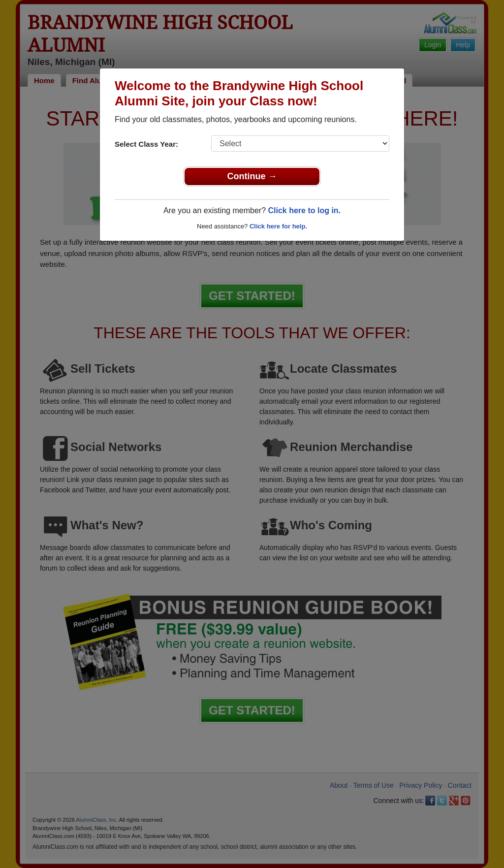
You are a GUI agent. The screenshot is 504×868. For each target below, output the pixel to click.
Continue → (252, 176)
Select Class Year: (146, 144)
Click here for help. (278, 226)
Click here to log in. (304, 210)
